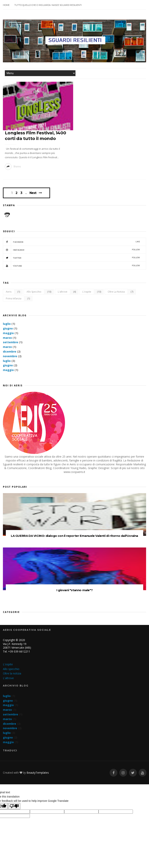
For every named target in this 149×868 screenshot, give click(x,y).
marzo (7, 338)
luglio (7, 324)
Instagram (71, 250)
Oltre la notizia (116, 292)
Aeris (9, 292)
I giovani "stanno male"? (74, 590)
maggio (8, 333)
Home (6, 5)
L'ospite (87, 292)
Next (33, 193)
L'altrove (63, 292)
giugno (8, 328)
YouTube (71, 266)
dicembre (10, 351)
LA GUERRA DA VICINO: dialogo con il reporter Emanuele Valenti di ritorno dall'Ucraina (74, 536)
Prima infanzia (14, 298)
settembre (10, 342)
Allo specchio (34, 292)
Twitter (71, 258)
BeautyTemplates (38, 773)
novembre (10, 356)
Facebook (71, 242)
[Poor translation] (14, 806)
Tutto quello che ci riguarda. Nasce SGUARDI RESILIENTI (48, 5)
